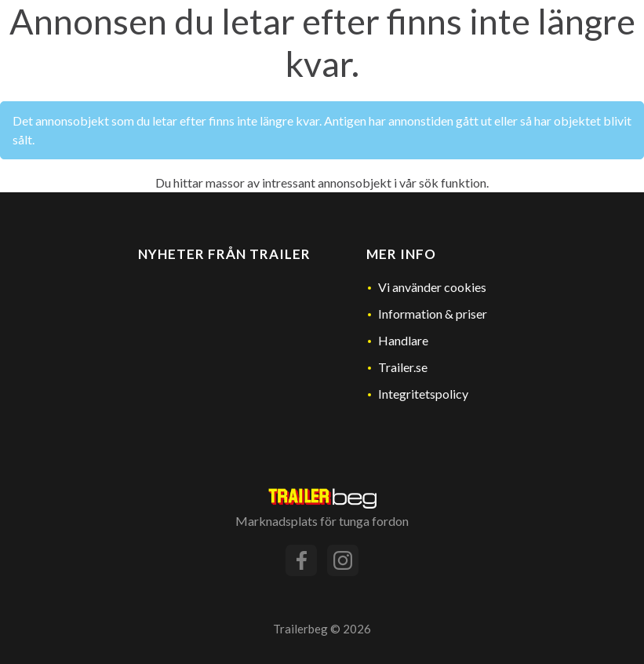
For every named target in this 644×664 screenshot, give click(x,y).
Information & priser (433, 314)
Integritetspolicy (423, 394)
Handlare (403, 340)
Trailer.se (403, 367)
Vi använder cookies (432, 287)
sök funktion (453, 182)
